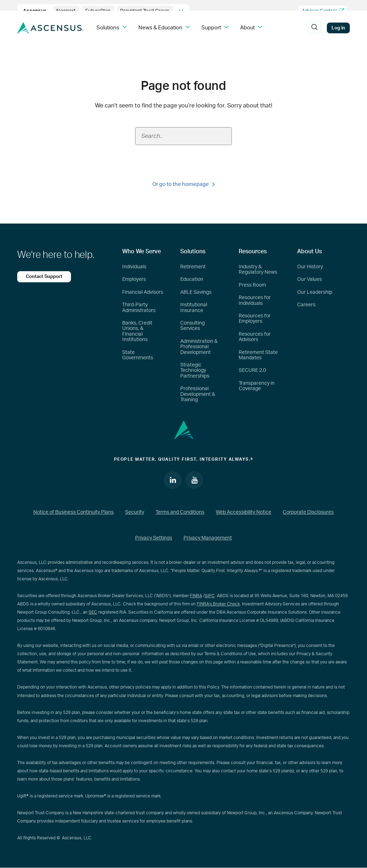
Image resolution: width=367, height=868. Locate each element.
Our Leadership (315, 292)
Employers (134, 279)
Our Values (309, 279)
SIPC (210, 596)
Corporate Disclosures (308, 512)
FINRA (196, 596)
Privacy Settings (154, 538)
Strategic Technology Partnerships (195, 371)
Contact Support (44, 277)
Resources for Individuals (255, 300)
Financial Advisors (143, 292)
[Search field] (183, 136)
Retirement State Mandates (258, 355)
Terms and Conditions (180, 512)
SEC (93, 612)
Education (192, 279)
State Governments (138, 355)
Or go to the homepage (183, 184)
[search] (314, 28)
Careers (306, 305)
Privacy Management (208, 538)
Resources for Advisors (255, 337)
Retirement (193, 267)
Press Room (252, 285)
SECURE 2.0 (252, 370)
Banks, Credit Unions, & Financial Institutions (137, 331)
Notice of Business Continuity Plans (73, 512)
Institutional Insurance (194, 308)
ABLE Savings (196, 292)
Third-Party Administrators (139, 308)
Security (135, 512)
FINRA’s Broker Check (218, 604)
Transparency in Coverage (257, 386)
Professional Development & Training (198, 394)
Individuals (134, 267)
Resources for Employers (255, 319)
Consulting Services (192, 326)
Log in (338, 28)
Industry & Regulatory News (258, 270)
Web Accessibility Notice (244, 512)
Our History (310, 267)
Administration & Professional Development (199, 347)
